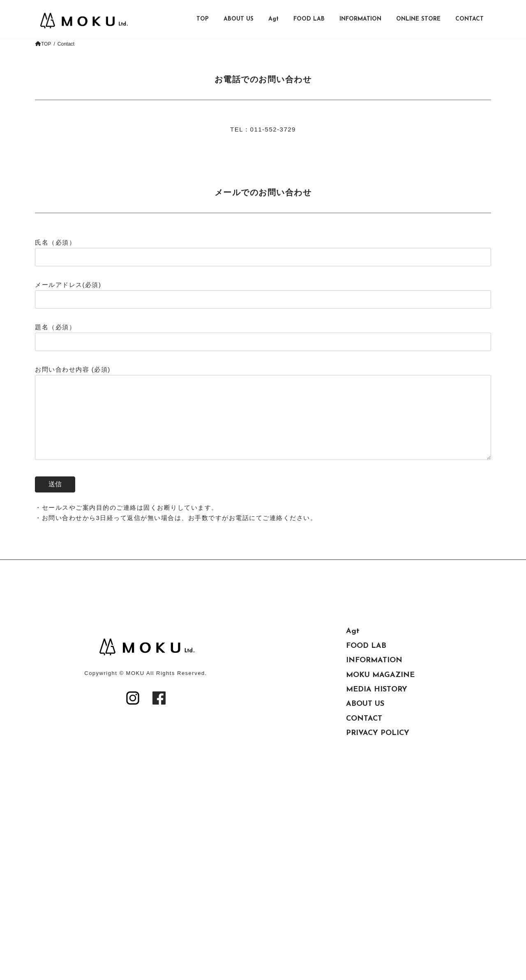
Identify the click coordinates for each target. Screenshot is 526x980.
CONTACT (364, 719)
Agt (353, 631)
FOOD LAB (366, 646)
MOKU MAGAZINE (380, 675)
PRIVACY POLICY (378, 733)
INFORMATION (374, 660)
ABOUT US (365, 704)
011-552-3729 (273, 129)
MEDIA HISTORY (377, 690)
